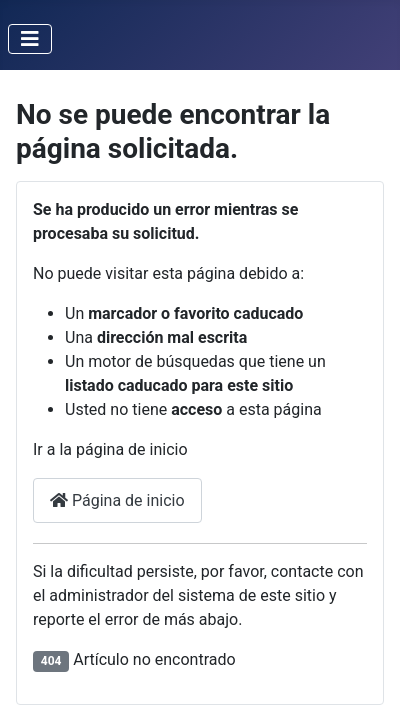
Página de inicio (117, 500)
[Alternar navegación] (30, 39)
